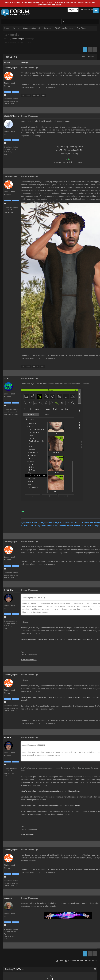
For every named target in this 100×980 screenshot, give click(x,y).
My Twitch (79, 147)
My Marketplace (70, 150)
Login (82, 9)
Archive (16, 28)
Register (90, 9)
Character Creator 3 (32, 28)
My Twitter (70, 147)
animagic (8, 898)
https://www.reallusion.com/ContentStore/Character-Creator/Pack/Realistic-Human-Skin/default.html (60, 639)
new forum (56, 5)
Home (7, 28)
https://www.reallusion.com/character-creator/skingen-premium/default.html (50, 806)
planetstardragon (11, 116)
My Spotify (61, 147)
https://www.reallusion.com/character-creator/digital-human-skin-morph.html (50, 791)
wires (6, 378)
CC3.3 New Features (64, 28)
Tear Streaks (82, 28)
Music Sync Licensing (70, 154)
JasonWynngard (18, 39)
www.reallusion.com (29, 660)
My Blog (80, 150)
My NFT (59, 150)
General (48, 28)
